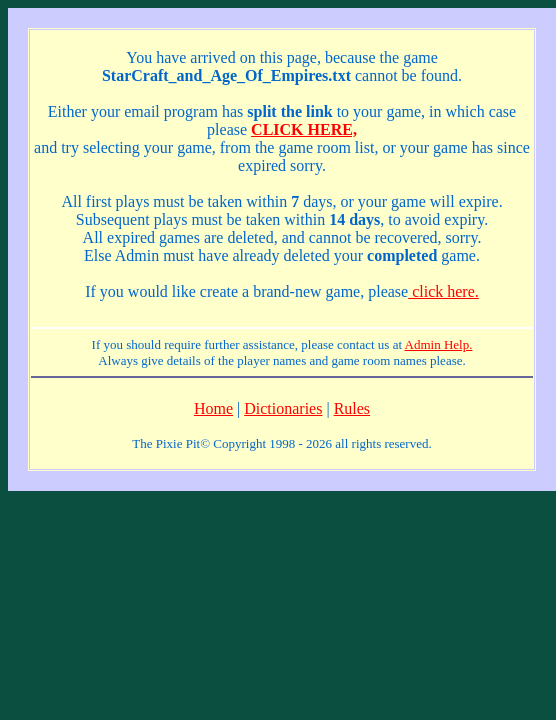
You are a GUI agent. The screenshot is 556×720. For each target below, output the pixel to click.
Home (213, 408)
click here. (443, 291)
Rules (352, 408)
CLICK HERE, (304, 129)
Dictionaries (283, 408)
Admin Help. (439, 344)
